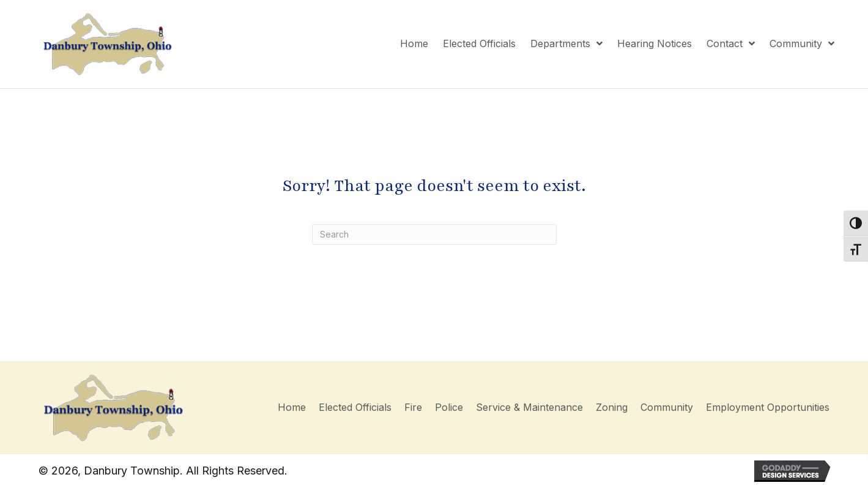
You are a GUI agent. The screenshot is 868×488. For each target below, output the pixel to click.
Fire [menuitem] (413, 407)
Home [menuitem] (292, 407)
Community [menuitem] (667, 407)
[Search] (434, 235)
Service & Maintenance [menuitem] (529, 407)
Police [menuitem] (449, 407)
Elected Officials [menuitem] (355, 407)
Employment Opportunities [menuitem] (768, 407)
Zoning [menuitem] (612, 407)
